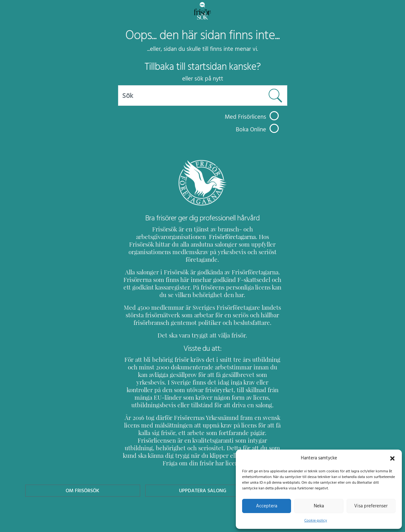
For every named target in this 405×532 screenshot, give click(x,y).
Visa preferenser (371, 506)
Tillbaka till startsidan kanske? (202, 67)
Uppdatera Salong (202, 468)
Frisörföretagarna (146, 237)
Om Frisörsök (83, 468)
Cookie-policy (316, 520)
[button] (392, 458)
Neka (319, 506)
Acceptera (267, 506)
